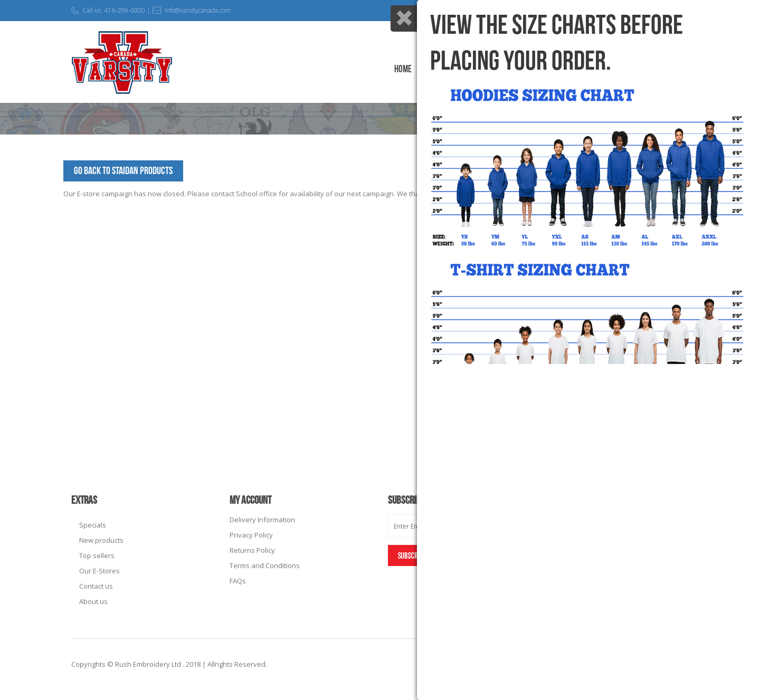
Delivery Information (262, 520)
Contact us (96, 586)
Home (403, 69)
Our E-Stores (99, 571)
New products (101, 540)
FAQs (238, 581)
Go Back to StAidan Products (123, 171)
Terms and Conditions (265, 565)
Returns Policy (252, 550)
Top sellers (97, 555)
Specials (93, 525)
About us (93, 601)
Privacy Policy (251, 535)
